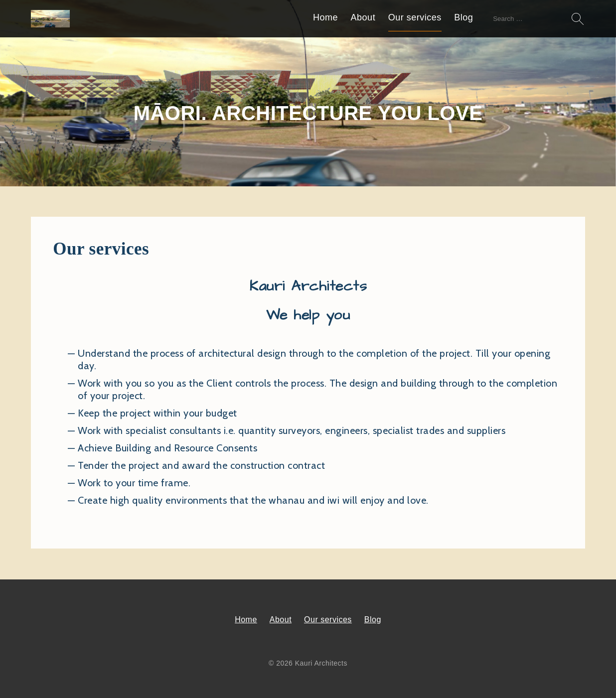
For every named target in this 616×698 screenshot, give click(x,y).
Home (325, 17)
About (363, 17)
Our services (415, 17)
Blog (463, 17)
